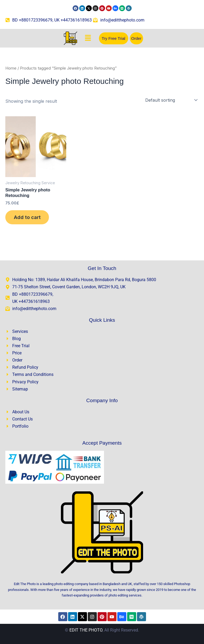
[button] (88, 38)
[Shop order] (171, 100)
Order (136, 38)
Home (11, 68)
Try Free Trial (113, 38)
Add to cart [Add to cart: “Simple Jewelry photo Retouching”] (27, 217)
